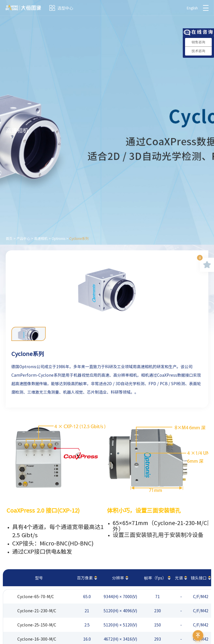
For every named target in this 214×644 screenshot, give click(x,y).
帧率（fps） (155, 578)
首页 (9, 238)
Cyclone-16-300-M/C (37, 639)
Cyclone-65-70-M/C (36, 596)
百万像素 (85, 578)
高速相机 (41, 238)
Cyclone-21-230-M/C (37, 611)
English (192, 8)
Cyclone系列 (79, 238)
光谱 (179, 578)
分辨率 (118, 578)
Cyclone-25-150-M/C (37, 625)
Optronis (58, 238)
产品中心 (23, 238)
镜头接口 (199, 578)
